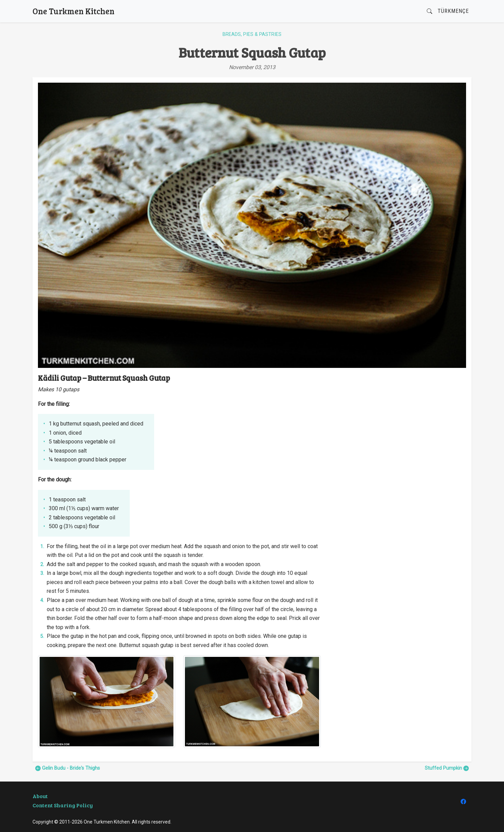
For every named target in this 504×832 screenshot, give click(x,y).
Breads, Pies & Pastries (252, 34)
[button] (429, 11)
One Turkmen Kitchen (73, 11)
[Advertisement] (397, 421)
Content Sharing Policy (63, 805)
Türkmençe (453, 11)
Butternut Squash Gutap (252, 52)
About (40, 796)
